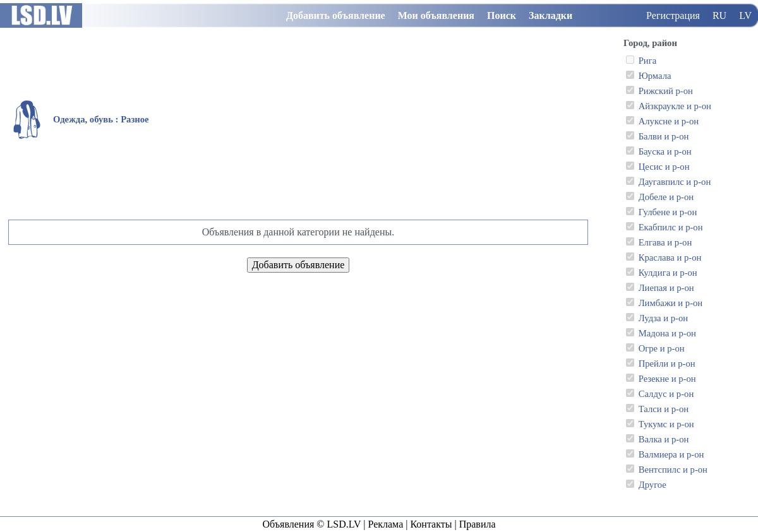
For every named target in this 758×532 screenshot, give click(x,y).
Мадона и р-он (667, 333)
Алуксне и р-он (669, 121)
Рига (648, 61)
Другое (653, 485)
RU (719, 15)
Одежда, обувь (83, 119)
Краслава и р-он (670, 257)
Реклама (385, 524)
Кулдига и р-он (668, 273)
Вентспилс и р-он (673, 470)
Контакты (431, 524)
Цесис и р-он (664, 167)
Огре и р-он (662, 348)
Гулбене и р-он (668, 212)
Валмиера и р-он (671, 454)
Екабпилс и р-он (671, 227)
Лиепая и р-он (666, 288)
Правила (478, 524)
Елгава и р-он (665, 242)
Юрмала (655, 76)
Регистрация (673, 15)
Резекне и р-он (667, 379)
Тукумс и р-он (666, 424)
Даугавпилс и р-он (675, 182)
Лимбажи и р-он (671, 303)
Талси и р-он (664, 409)
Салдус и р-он (666, 394)
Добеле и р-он (666, 197)
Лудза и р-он (663, 318)
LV (745, 15)
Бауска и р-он (665, 151)
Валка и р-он (664, 439)
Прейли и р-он (667, 364)
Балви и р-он (664, 136)
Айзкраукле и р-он (675, 106)
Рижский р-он (666, 91)
